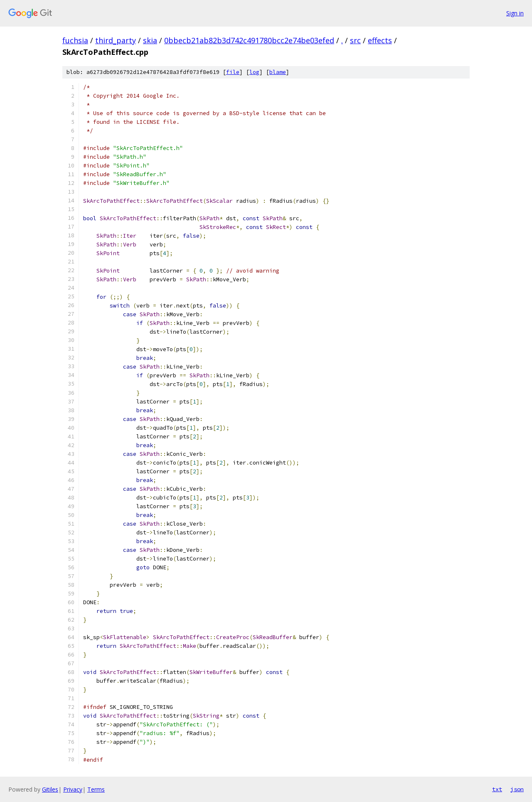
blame (278, 72)
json (517, 789)
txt (497, 789)
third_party (116, 40)
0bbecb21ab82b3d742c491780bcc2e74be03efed (249, 40)
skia (150, 40)
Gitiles (50, 789)
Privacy (73, 789)
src (355, 40)
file (233, 72)
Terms (96, 789)
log (254, 72)
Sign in (515, 13)
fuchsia (75, 40)
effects (380, 40)
